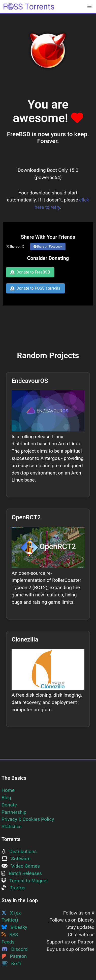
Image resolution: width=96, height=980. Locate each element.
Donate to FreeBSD (30, 272)
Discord (15, 949)
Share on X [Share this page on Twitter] (15, 247)
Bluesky (14, 927)
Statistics (12, 826)
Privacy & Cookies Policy (28, 819)
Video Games (21, 866)
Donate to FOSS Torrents (35, 288)
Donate (9, 805)
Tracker (14, 888)
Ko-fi (11, 964)
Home (8, 790)
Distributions (19, 851)
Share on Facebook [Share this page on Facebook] (48, 247)
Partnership (14, 812)
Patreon (14, 956)
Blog (6, 798)
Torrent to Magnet (25, 881)
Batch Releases (22, 873)
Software (16, 859)
